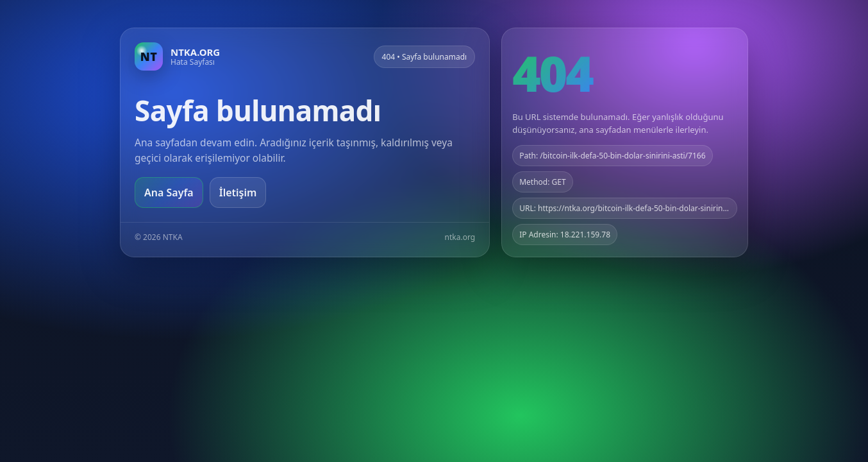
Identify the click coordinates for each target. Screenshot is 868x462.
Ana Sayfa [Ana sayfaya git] (169, 193)
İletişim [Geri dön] (238, 193)
